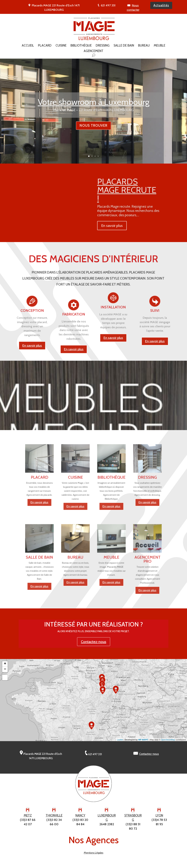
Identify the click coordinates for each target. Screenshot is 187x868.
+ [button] (5, 666)
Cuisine (61, 46)
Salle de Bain (124, 46)
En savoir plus (74, 400)
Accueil (28, 46)
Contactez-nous (94, 643)
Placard (45, 46)
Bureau (144, 46)
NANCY (80, 817)
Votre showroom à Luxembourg (94, 111)
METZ (28, 817)
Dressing (103, 46)
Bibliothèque (81, 46)
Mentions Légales (94, 854)
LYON (159, 817)
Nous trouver (93, 135)
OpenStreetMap (168, 741)
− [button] (5, 671)
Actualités (161, 5)
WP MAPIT (143, 741)
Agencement (93, 51)
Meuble (160, 46)
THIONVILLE (54, 817)
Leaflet (120, 741)
